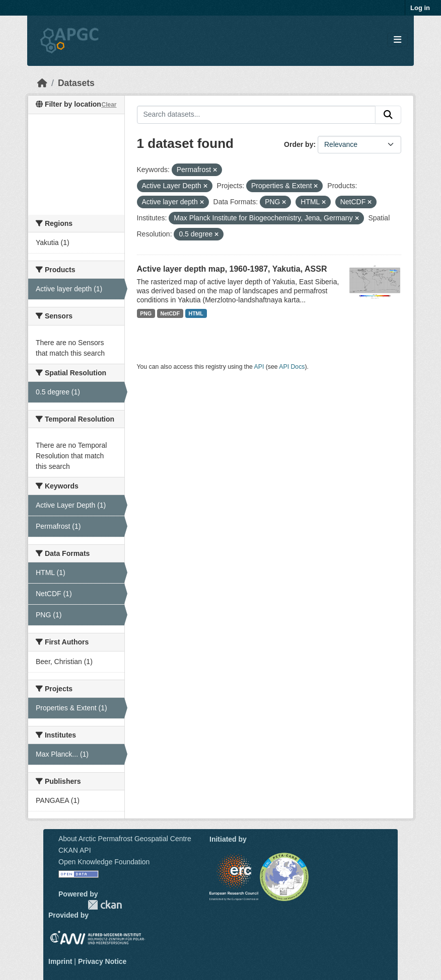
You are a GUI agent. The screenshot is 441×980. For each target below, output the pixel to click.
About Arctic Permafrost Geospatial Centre (125, 839)
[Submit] (388, 115)
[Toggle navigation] (397, 40)
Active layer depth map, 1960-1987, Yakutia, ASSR (232, 269)
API (259, 367)
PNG (146, 313)
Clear (109, 105)
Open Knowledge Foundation (104, 862)
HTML (196, 313)
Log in (420, 8)
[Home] (42, 83)
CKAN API (75, 850)
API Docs (292, 367)
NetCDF (170, 313)
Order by (299, 144)
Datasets (76, 83)
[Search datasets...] (256, 115)
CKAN (105, 905)
